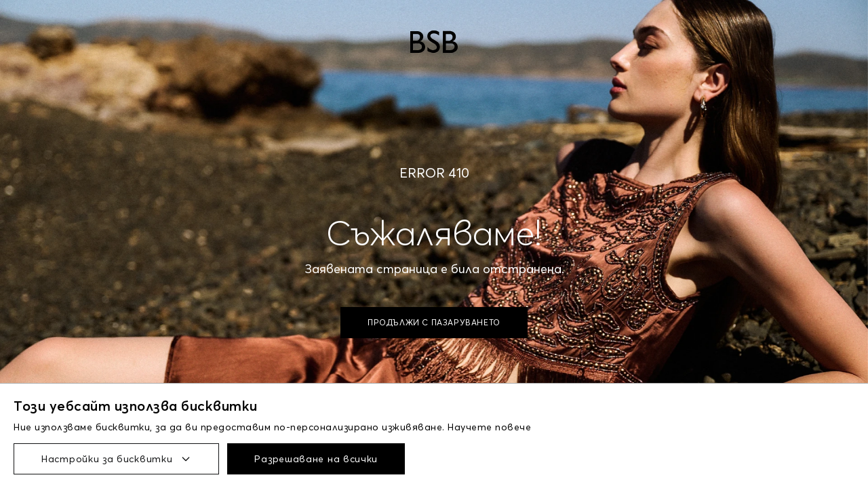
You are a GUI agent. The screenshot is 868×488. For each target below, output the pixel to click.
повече (513, 427)
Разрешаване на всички (316, 459)
